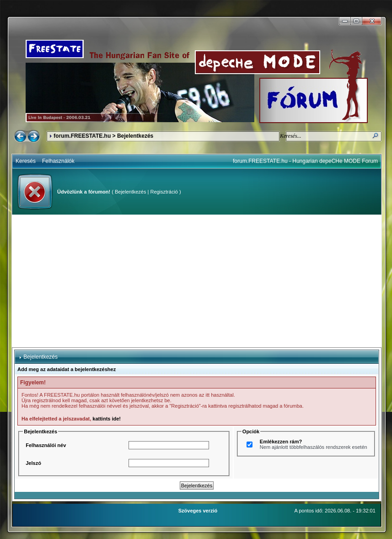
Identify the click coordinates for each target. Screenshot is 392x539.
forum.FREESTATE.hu (82, 136)
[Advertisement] (197, 281)
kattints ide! (107, 419)
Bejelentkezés (131, 192)
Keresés (26, 161)
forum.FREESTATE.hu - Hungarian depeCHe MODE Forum (305, 161)
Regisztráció (164, 192)
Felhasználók (58, 161)
